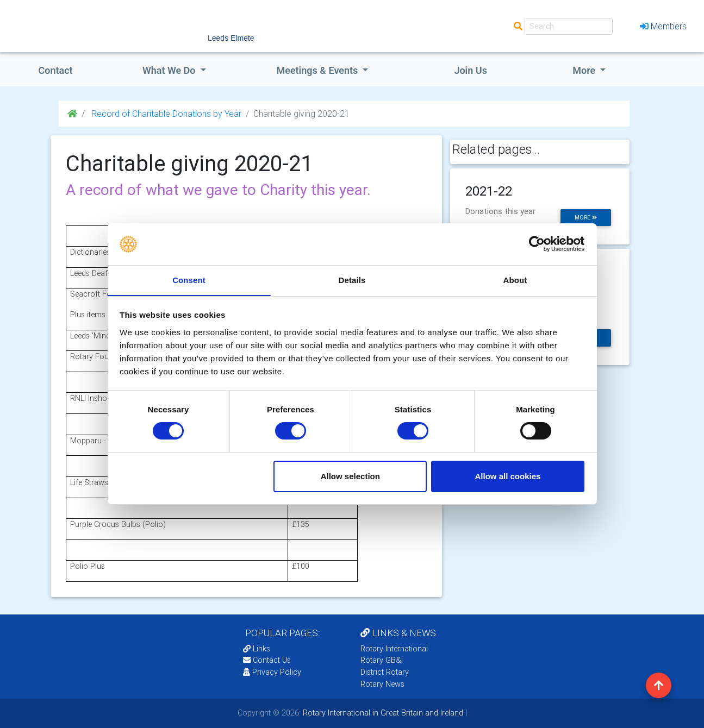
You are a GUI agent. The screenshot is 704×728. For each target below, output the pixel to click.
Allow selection (350, 476)
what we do (170, 70)
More (585, 70)
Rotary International (394, 649)
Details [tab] (352, 280)
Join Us (471, 70)
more (586, 218)
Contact (55, 70)
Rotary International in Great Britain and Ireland (382, 713)
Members (663, 26)
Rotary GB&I (382, 660)
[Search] (569, 26)
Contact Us (267, 660)
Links (257, 649)
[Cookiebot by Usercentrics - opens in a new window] (537, 244)
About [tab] (515, 280)
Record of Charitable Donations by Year (165, 114)
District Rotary (385, 672)
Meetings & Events (318, 70)
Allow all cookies (507, 476)
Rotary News (382, 684)
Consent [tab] (189, 280)
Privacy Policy (272, 672)
